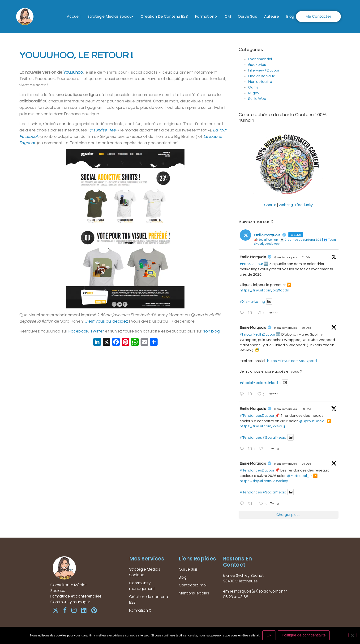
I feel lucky (304, 205)
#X (242, 302)
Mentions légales (194, 593)
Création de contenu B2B (164, 13)
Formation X (206, 13)
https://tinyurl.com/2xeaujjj (263, 426)
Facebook (78, 331)
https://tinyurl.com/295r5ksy (264, 481)
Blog (74, 20)
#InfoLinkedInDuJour (257, 334)
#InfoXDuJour (251, 264)
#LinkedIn (272, 383)
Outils (253, 87)
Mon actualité (260, 82)
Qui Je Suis (247, 13)
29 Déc (306, 409)
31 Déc (306, 257)
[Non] (352, 635)
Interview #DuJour (264, 70)
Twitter (97, 331)
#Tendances (251, 438)
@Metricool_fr (299, 476)
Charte (270, 205)
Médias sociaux (261, 76)
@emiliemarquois (285, 257)
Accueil (74, 13)
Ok (269, 635)
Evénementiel (260, 59)
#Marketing (255, 302)
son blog (211, 331)
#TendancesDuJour (257, 416)
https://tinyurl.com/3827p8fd (292, 361)
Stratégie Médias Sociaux (110, 13)
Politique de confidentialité (304, 635)
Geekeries (257, 65)
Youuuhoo (73, 72)
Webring (286, 205)
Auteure (272, 13)
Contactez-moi (193, 585)
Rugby (254, 93)
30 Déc (306, 328)
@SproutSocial (312, 421)
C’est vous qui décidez (106, 321)
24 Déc (306, 464)
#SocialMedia (252, 383)
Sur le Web (257, 99)
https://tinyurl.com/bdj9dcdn (264, 290)
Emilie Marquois (253, 257)
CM (228, 13)
